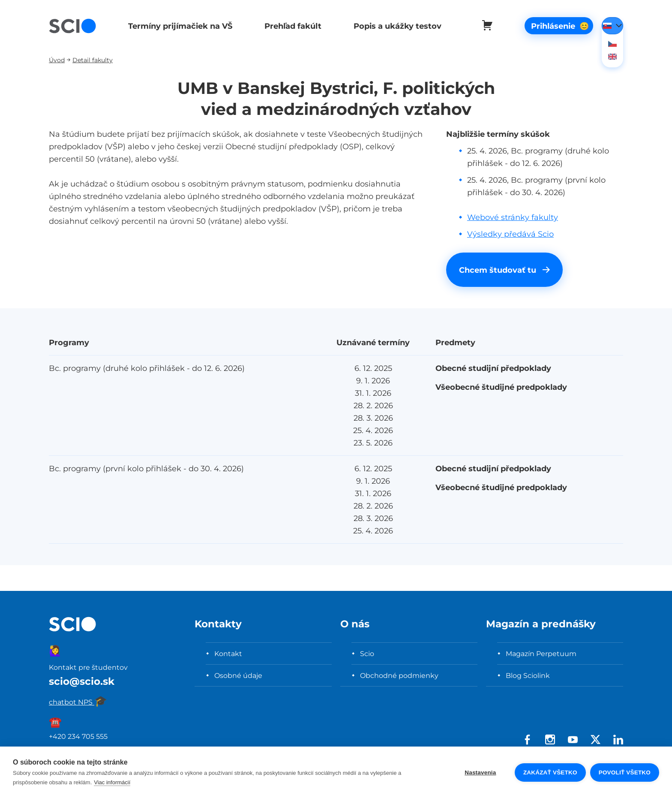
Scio (367, 653)
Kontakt (228, 653)
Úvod (57, 60)
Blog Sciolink (528, 675)
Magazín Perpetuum (541, 653)
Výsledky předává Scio (510, 234)
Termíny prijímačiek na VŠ (179, 26)
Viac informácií (112, 782)
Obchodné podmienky (399, 675)
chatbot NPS (78, 702)
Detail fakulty (93, 60)
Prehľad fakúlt (290, 26)
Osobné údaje (238, 675)
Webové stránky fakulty (513, 217)
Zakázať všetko (550, 772)
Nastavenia (480, 772)
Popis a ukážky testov (394, 26)
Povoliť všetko (625, 772)
